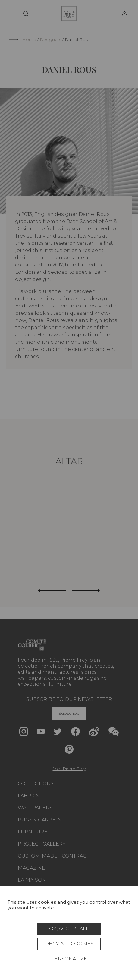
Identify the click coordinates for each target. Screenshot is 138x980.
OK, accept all (69, 929)
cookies (47, 902)
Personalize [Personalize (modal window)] (69, 959)
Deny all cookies (69, 944)
